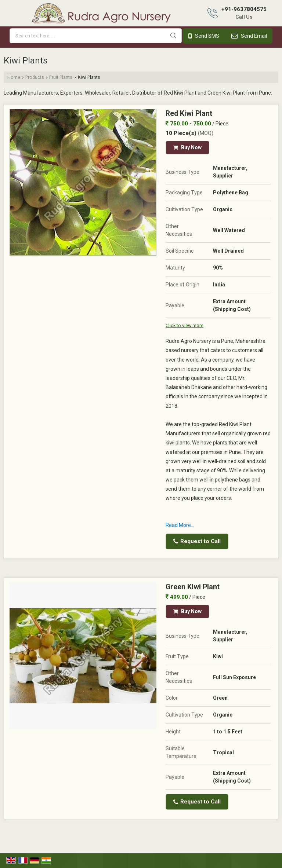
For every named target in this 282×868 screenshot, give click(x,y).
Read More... (180, 525)
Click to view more (185, 325)
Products (35, 77)
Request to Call (197, 541)
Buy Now (187, 147)
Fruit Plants (61, 77)
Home (14, 77)
